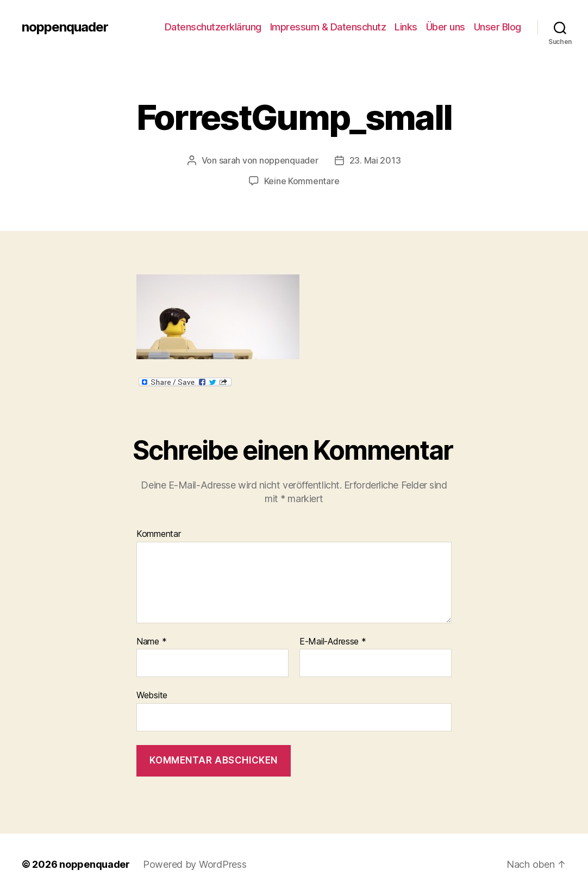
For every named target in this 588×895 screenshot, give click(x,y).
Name (151, 642)
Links (406, 27)
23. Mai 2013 (375, 160)
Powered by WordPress (195, 864)
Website (152, 695)
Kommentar (159, 534)
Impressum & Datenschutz (328, 27)
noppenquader (65, 27)
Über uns (446, 27)
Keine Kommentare (302, 181)
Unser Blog (498, 27)
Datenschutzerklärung (213, 27)
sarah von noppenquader (269, 160)
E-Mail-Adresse (333, 642)
